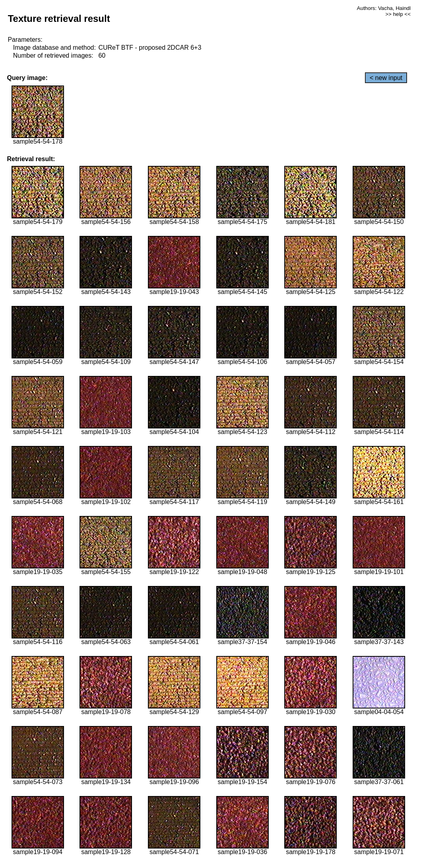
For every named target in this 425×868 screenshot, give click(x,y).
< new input (386, 78)
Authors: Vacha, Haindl (384, 8)
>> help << (398, 14)
